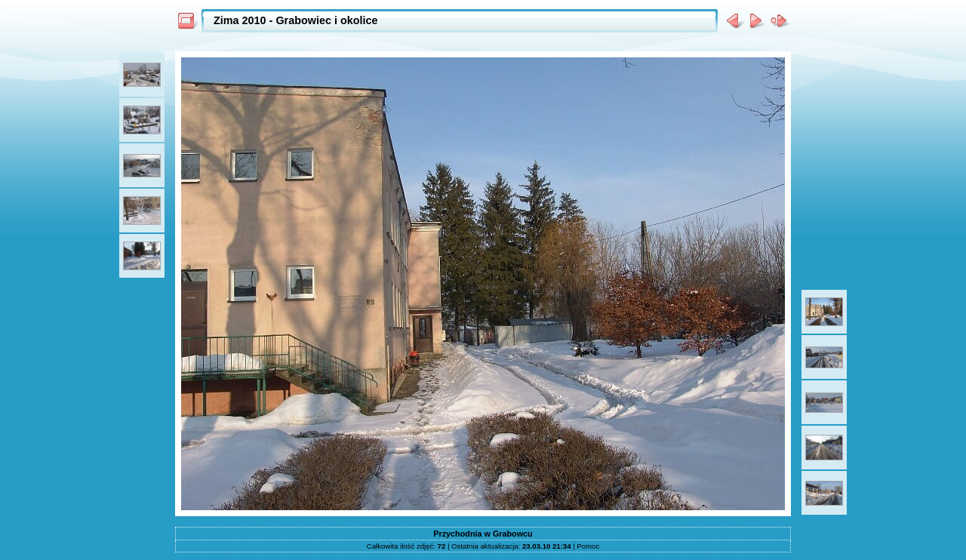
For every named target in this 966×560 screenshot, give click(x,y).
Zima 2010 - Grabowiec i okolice (296, 20)
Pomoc (588, 546)
